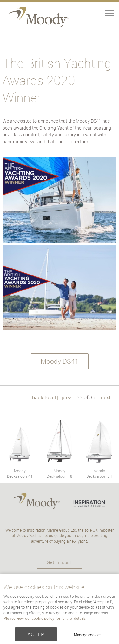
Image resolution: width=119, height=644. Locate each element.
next (106, 397)
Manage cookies (88, 635)
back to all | (45, 397)
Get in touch (59, 562)
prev (66, 397)
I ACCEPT (36, 634)
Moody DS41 (60, 361)
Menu (98, 14)
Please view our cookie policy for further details (45, 618)
